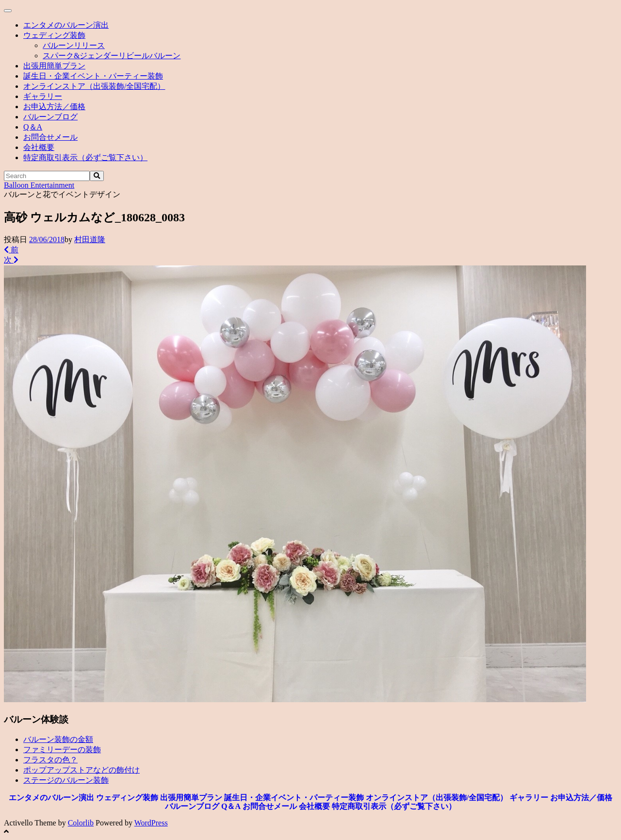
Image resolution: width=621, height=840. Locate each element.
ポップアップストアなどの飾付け (82, 770)
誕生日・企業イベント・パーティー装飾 (93, 76)
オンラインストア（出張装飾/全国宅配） (94, 86)
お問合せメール (50, 137)
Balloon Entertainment (39, 185)
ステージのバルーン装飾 (66, 780)
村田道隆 (90, 239)
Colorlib (81, 823)
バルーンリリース (74, 45)
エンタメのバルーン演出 (66, 25)
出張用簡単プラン (54, 66)
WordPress (151, 823)
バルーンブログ (50, 117)
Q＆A (33, 127)
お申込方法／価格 (54, 107)
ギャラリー (43, 96)
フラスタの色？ (50, 760)
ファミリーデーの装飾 (62, 749)
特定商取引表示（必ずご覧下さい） (85, 157)
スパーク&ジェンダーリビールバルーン (112, 56)
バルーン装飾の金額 (58, 739)
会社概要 (39, 147)
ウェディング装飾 (54, 35)
